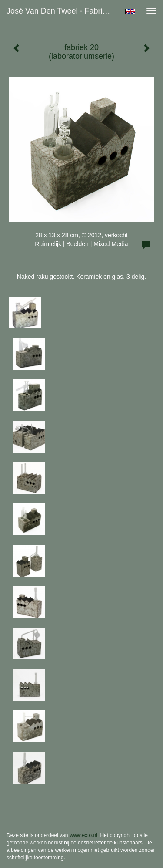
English (130, 11)
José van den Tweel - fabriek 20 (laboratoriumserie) (62, 11)
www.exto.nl (83, 835)
